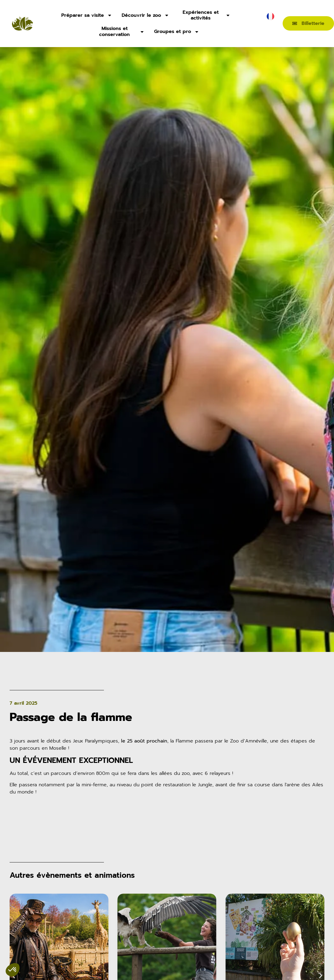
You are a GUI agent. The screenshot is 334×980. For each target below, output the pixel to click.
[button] (321, 976)
